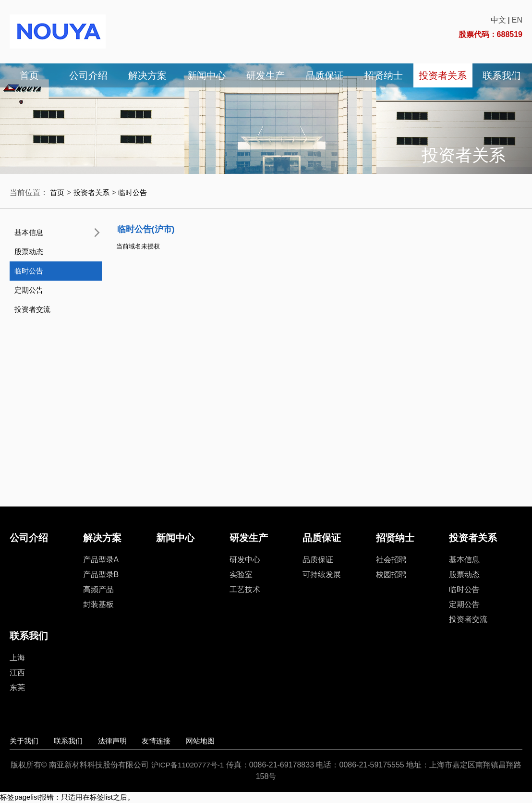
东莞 (17, 687)
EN (517, 20)
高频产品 (98, 589)
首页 (29, 75)
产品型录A (101, 560)
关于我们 (25, 741)
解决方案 (147, 75)
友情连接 (181, 741)
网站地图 (233, 741)
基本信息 (29, 232)
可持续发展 (322, 574)
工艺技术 (245, 589)
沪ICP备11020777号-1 (191, 765)
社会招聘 (391, 560)
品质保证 (325, 75)
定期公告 (29, 290)
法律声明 (129, 741)
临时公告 (137, 192)
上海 (17, 658)
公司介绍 (88, 75)
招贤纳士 (384, 75)
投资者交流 (32, 309)
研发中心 (245, 560)
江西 (17, 673)
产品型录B (101, 574)
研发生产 (266, 75)
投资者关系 (443, 75)
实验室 (241, 574)
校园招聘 (391, 574)
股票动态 (29, 252)
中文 (498, 20)
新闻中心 (206, 75)
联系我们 (502, 75)
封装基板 (98, 604)
